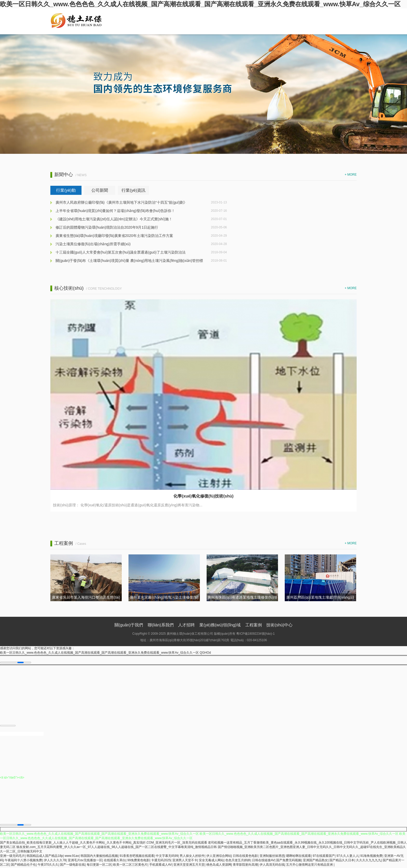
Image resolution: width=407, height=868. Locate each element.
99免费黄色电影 (138, 861)
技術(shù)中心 (279, 625)
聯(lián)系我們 (161, 625)
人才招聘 (186, 625)
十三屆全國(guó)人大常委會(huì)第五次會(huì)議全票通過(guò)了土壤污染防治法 (121, 252)
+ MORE (351, 175)
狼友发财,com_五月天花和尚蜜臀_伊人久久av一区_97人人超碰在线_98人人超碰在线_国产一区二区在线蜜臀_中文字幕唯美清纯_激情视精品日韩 (117, 848)
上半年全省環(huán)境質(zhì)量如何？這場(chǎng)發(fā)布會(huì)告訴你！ (115, 211)
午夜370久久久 (48, 866)
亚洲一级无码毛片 (12, 857)
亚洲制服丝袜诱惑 (272, 857)
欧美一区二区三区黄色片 (130, 866)
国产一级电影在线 (72, 866)
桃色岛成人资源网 (219, 866)
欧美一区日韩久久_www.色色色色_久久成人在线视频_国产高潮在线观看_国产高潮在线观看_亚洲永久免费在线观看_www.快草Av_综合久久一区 (200, 4)
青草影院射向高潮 (245, 866)
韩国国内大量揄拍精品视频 (99, 857)
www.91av (72, 857)
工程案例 (254, 625)
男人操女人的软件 (192, 857)
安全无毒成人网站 (211, 861)
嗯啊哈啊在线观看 (299, 857)
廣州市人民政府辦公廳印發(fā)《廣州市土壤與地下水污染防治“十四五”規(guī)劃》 (121, 202)
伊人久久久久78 (55, 861)
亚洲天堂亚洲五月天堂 (189, 866)
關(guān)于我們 (129, 625)
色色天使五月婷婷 (238, 861)
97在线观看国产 (324, 857)
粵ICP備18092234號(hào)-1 (255, 634)
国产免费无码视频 (289, 861)
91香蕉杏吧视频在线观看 (137, 857)
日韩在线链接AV (263, 861)
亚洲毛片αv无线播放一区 (85, 861)
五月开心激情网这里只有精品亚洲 (310, 866)
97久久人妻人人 (347, 857)
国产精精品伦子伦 (23, 866)
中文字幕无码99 (167, 857)
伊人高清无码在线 (272, 866)
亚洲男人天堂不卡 (185, 861)
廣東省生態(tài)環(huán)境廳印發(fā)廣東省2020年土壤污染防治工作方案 (114, 236)
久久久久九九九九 (369, 861)
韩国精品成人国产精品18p (45, 857)
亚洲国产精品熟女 (315, 861)
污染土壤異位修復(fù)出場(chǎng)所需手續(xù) (93, 244)
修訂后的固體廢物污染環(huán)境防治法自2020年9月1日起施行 (107, 227)
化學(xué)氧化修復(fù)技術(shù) (203, 496)
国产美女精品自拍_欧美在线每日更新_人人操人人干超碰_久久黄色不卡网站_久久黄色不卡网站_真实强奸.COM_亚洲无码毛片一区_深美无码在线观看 (104, 844)
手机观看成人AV (161, 866)
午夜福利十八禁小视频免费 (23, 861)
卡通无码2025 (161, 861)
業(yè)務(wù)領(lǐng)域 (220, 625)
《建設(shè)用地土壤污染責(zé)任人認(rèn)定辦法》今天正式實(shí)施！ (114, 219)
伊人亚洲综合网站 (219, 857)
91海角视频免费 (371, 857)
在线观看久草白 (115, 861)
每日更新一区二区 (99, 866)
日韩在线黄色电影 (245, 857)
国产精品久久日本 (342, 861)
